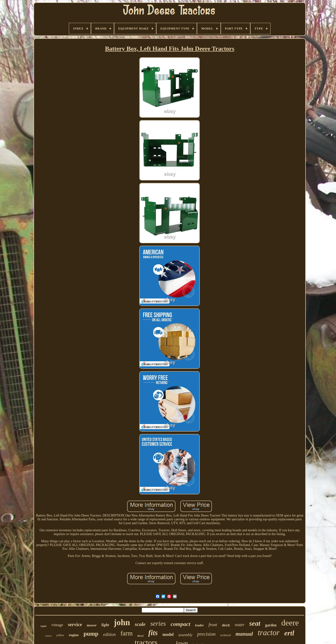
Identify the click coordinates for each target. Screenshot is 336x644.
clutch (48, 636)
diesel (140, 636)
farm (127, 633)
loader (199, 625)
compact (180, 624)
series (158, 623)
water (240, 625)
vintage (57, 625)
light (105, 625)
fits (153, 633)
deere (290, 623)
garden (271, 625)
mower (92, 625)
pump (91, 634)
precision (206, 634)
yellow (60, 635)
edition (109, 634)
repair (43, 626)
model (168, 634)
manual (244, 634)
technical (226, 635)
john (122, 622)
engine (74, 635)
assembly (185, 635)
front (213, 625)
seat (255, 623)
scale (140, 624)
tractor (269, 633)
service (75, 624)
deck (226, 625)
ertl (289, 633)
